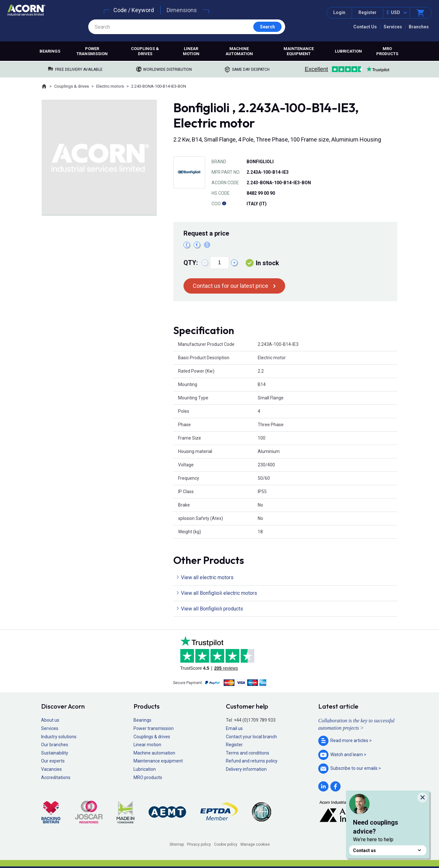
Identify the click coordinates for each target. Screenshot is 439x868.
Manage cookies (255, 844)
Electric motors (110, 86)
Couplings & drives (145, 51)
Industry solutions (59, 737)
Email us (234, 728)
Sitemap (177, 844)
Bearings (50, 51)
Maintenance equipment (299, 51)
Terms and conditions (248, 753)
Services (393, 27)
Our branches (55, 745)
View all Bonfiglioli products (212, 609)
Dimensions (182, 10)
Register (367, 12)
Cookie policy (226, 844)
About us (50, 720)
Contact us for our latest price (230, 286)
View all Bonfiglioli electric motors (219, 593)
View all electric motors (207, 577)
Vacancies (51, 769)
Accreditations (56, 777)
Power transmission (92, 51)
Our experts (53, 761)
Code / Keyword (134, 10)
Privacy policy (199, 844)
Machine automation (239, 51)
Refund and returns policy (252, 761)
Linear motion (191, 51)
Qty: (191, 263)
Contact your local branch (251, 737)
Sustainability (55, 753)
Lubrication (348, 51)
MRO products (387, 51)
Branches (419, 27)
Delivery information (246, 769)
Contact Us (365, 27)
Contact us (388, 850)
